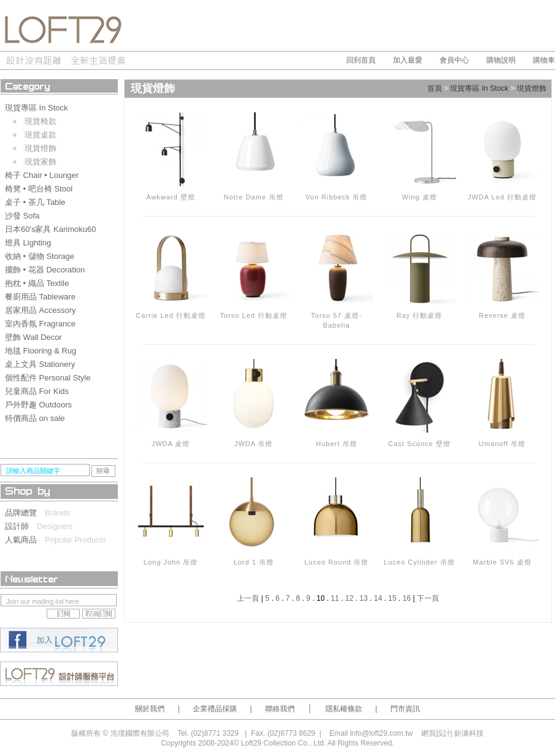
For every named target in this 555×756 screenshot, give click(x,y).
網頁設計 (436, 733)
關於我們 (150, 709)
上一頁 (248, 598)
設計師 (21, 526)
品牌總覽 (25, 513)
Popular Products (76, 540)
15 (392, 598)
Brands (57, 513)
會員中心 (454, 60)
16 (407, 598)
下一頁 (428, 598)
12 (349, 598)
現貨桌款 (41, 135)
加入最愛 (408, 60)
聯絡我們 (280, 709)
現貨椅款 (41, 121)
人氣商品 (25, 540)
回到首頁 (361, 60)
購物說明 (501, 60)
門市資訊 (405, 709)
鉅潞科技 (469, 733)
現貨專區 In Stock (479, 89)
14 (378, 598)
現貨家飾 (41, 162)
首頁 (435, 89)
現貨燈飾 (41, 148)
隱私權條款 (344, 709)
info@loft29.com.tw (381, 733)
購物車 (544, 60)
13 (364, 598)
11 (335, 598)
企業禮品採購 (215, 709)
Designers (55, 526)
